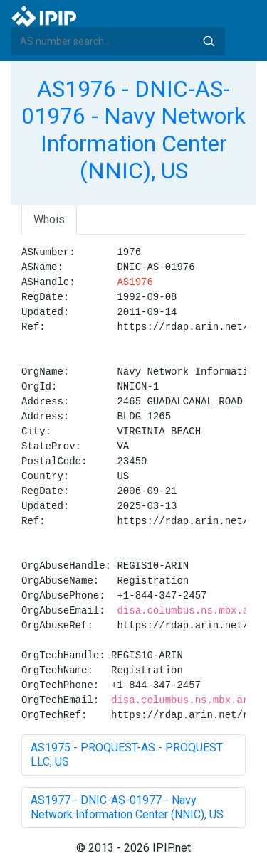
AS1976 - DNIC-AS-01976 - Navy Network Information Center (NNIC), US (133, 130)
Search (209, 41)
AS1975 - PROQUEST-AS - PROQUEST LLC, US (127, 755)
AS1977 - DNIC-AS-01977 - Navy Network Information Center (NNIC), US (127, 807)
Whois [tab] (49, 219)
